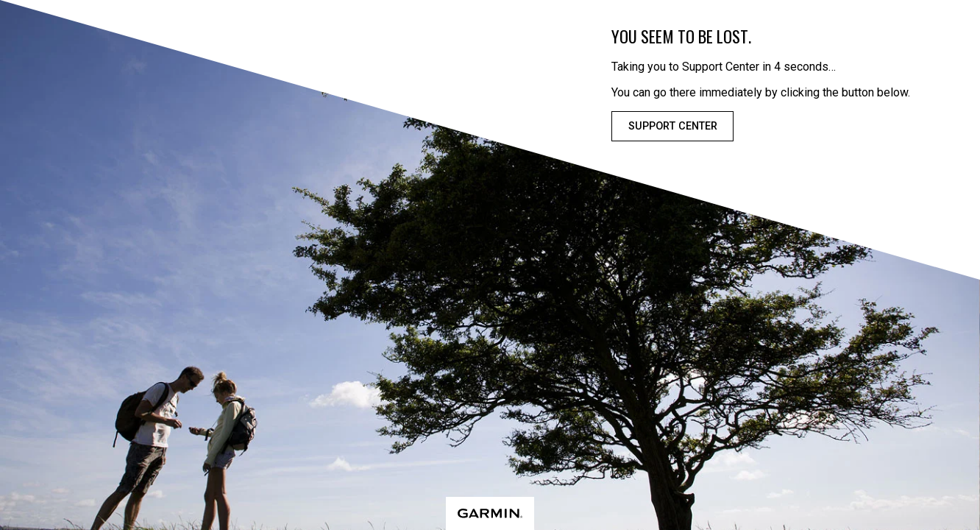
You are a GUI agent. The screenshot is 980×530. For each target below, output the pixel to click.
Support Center (673, 126)
